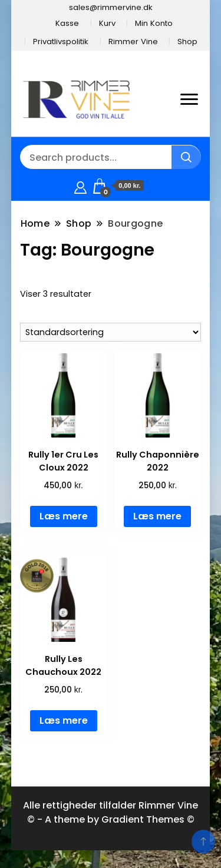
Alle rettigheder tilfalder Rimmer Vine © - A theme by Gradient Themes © (111, 812)
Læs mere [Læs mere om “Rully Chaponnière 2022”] (157, 516)
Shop (187, 42)
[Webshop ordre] (111, 332)
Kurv (107, 23)
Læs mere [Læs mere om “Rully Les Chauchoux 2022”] (64, 720)
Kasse (67, 23)
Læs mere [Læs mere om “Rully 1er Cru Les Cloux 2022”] (64, 516)
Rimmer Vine (133, 42)
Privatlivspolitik (61, 42)
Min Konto (154, 23)
